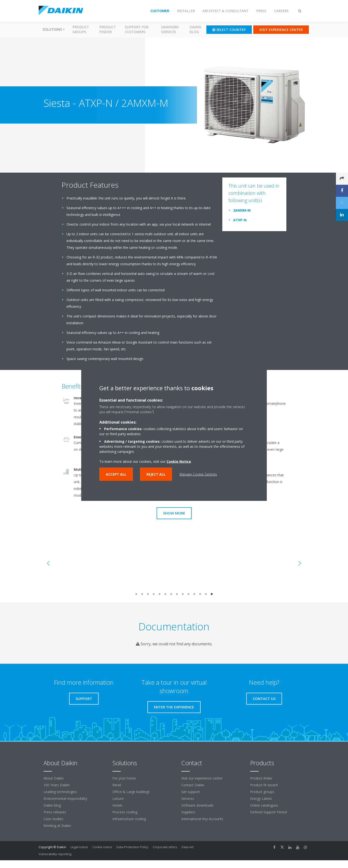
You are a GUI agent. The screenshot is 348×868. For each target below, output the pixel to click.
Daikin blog (195, 29)
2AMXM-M (242, 210)
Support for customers (137, 29)
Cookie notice (102, 847)
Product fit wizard (264, 785)
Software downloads (197, 805)
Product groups (81, 29)
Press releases (55, 812)
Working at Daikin (57, 826)
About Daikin (54, 778)
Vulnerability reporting (55, 854)
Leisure (118, 798)
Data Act (188, 847)
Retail (117, 785)
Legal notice (79, 847)
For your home (124, 778)
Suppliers (188, 812)
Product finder (108, 29)
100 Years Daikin (57, 785)
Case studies (53, 819)
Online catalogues (264, 805)
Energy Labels (261, 798)
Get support (191, 792)
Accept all (116, 474)
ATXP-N (240, 220)
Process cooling (125, 812)
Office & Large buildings (131, 792)
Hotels (117, 805)
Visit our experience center (202, 778)
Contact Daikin (193, 785)
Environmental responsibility (65, 798)
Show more (174, 513)
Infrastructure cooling (129, 819)
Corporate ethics (165, 847)
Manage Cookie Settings (198, 474)
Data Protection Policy (132, 847)
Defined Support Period (269, 812)
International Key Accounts (202, 819)
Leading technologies (60, 792)
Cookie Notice (179, 461)
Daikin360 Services (170, 29)
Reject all (156, 474)
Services (188, 798)
